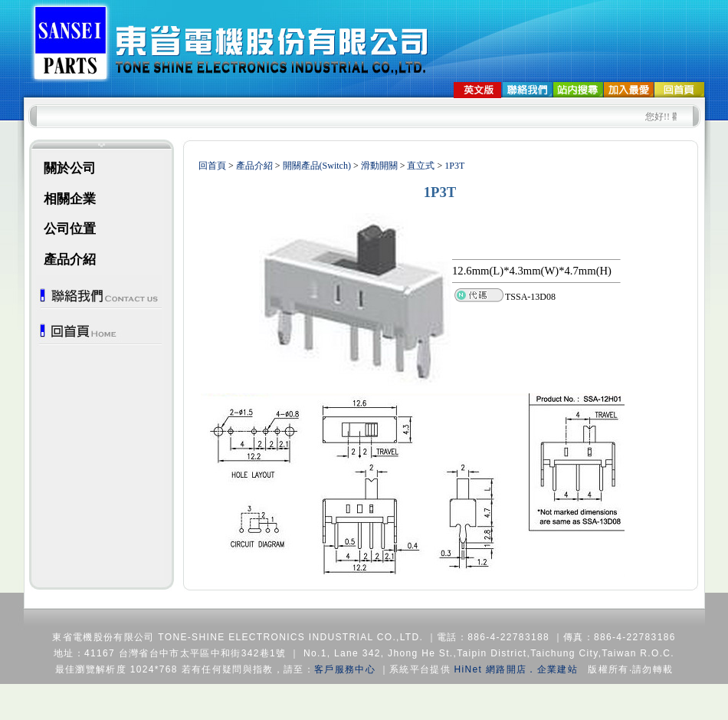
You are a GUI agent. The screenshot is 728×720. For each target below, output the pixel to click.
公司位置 (70, 229)
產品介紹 (70, 260)
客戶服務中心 (345, 669)
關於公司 (70, 168)
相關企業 (70, 199)
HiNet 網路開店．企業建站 (516, 669)
